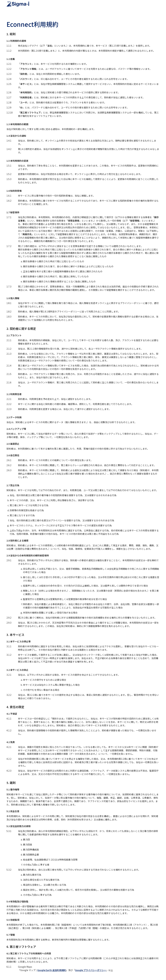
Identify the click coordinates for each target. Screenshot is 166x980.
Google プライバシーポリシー (91, 970)
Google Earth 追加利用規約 (52, 970)
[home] (18, 4)
